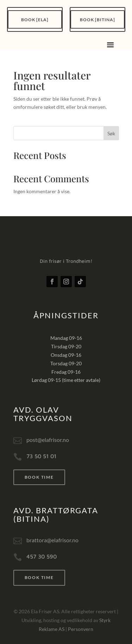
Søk (111, 133)
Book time (39, 477)
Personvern (81, 629)
